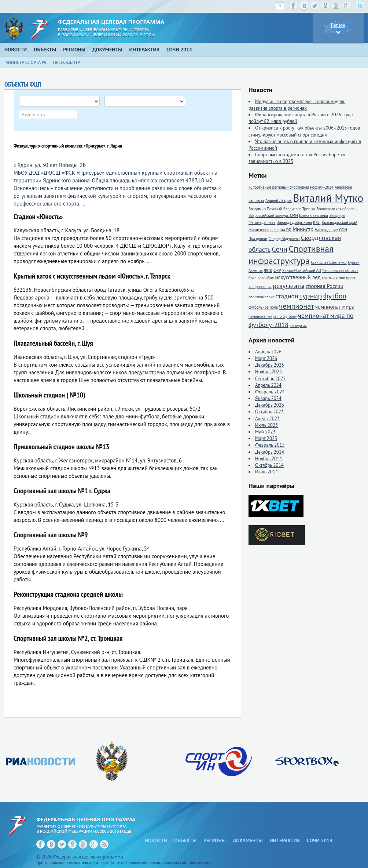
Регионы (74, 50)
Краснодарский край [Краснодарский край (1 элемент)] (340, 222)
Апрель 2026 (268, 352)
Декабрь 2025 (270, 365)
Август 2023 (267, 419)
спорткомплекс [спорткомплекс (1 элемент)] (261, 297)
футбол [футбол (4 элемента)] (335, 296)
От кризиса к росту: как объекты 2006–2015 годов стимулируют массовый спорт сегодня (304, 131)
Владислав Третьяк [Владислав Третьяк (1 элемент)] (299, 209)
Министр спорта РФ (26, 62)
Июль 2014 (266, 472)
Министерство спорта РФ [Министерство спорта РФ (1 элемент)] (270, 230)
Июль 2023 (266, 425)
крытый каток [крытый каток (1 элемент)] (333, 278)
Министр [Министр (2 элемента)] (303, 229)
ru (280, 6)
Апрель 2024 (268, 385)
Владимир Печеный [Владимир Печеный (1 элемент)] (265, 209)
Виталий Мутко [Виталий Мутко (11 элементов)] (328, 198)
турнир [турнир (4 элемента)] (311, 296)
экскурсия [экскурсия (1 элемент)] (298, 326)
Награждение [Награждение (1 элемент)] (326, 230)
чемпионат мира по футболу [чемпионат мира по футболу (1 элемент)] (273, 316)
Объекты (45, 50)
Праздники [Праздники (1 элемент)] (258, 239)
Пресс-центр (67, 62)
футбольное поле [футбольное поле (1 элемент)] (263, 307)
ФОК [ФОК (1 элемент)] (268, 270)
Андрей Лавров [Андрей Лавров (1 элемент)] (279, 200)
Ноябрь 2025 (268, 372)
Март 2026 (266, 358)
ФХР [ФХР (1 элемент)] (277, 270)
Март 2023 (266, 438)
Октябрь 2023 (269, 412)
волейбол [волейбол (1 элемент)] (266, 278)
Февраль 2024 (270, 392)
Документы (107, 50)
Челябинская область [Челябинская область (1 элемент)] (340, 270)
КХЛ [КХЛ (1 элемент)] (317, 222)
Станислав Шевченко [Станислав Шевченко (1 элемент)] (329, 262)
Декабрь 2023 (270, 405)
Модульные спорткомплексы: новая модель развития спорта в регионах (297, 105)
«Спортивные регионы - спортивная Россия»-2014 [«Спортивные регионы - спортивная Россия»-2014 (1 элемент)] (291, 187)
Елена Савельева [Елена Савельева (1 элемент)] (313, 215)
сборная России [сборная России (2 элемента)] (325, 286)
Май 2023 (265, 432)
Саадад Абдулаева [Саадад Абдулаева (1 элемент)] (284, 239)
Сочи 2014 (179, 50)
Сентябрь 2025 (270, 379)
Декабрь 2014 (270, 452)
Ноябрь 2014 (268, 459)
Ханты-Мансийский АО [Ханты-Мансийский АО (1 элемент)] (302, 270)
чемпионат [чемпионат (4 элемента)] (296, 306)
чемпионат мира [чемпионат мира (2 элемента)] (335, 307)
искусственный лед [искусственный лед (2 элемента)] (298, 277)
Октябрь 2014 (269, 465)
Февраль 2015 (270, 445)
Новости (16, 50)
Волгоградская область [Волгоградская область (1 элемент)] (336, 209)
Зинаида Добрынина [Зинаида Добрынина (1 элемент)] (294, 222)
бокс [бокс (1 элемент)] (252, 278)
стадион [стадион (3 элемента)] (287, 296)
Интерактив (145, 50)
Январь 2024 (268, 398)
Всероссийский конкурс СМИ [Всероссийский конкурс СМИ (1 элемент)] (273, 215)
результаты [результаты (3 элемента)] (288, 286)
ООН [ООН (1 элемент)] (343, 230)
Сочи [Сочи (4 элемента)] (279, 249)
